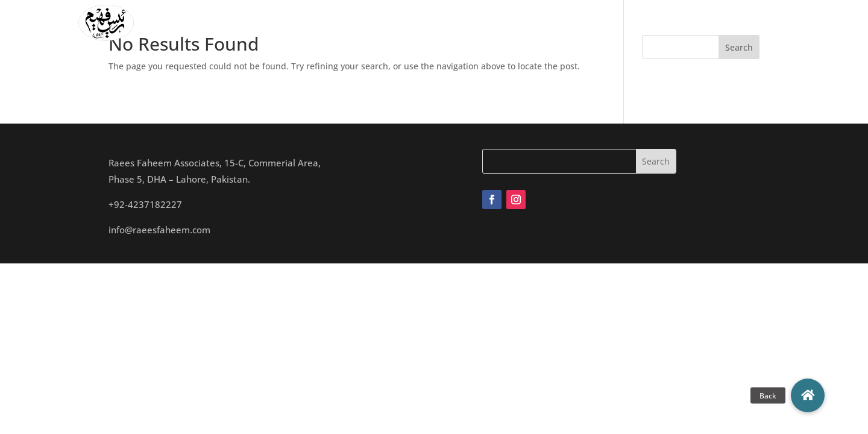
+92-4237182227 (145, 204)
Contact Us (680, 23)
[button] (808, 395)
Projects (527, 23)
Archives (580, 23)
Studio (479, 23)
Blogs (627, 23)
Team (437, 23)
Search (739, 47)
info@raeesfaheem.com (159, 230)
